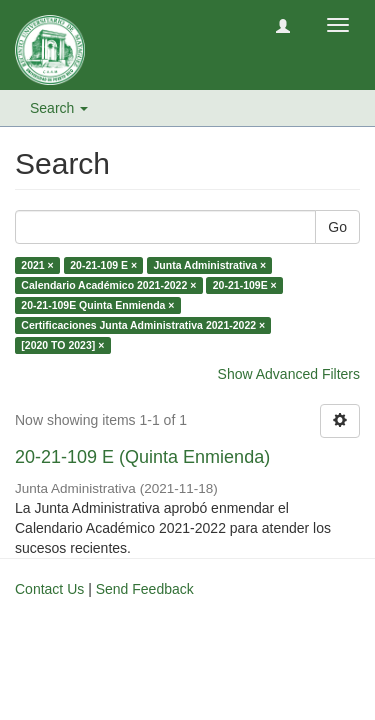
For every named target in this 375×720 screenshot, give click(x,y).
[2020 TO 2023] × (62, 345)
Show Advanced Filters (289, 374)
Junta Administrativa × (210, 265)
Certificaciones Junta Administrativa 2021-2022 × (143, 325)
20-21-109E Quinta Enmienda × (97, 305)
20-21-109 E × (103, 265)
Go (337, 227)
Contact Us (49, 589)
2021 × (37, 265)
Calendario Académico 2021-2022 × (108, 285)
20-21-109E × (245, 285)
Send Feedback (145, 589)
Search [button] (59, 108)
